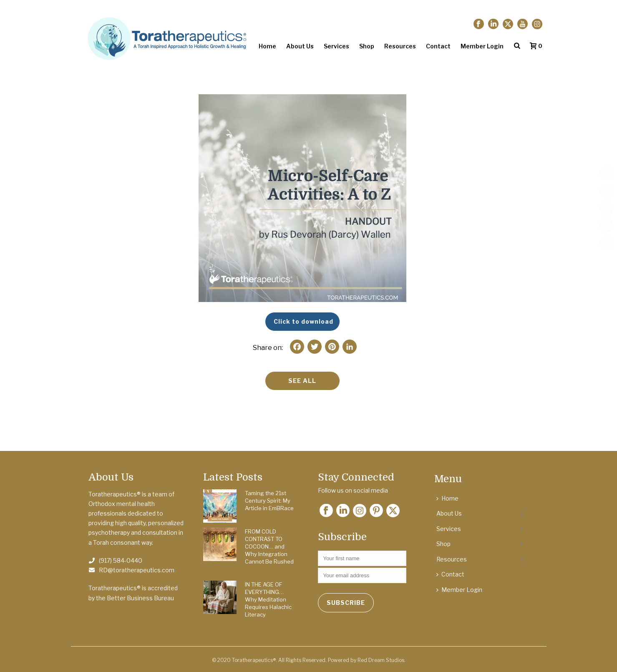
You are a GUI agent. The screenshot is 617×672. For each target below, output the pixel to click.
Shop (367, 46)
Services (336, 46)
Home (267, 46)
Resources (400, 46)
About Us (300, 46)
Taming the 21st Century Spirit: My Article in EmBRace (269, 501)
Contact (438, 46)
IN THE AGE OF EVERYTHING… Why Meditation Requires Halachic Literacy (268, 599)
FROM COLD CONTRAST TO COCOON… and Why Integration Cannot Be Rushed (269, 546)
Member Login (482, 46)
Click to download (303, 321)
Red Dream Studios (381, 660)
